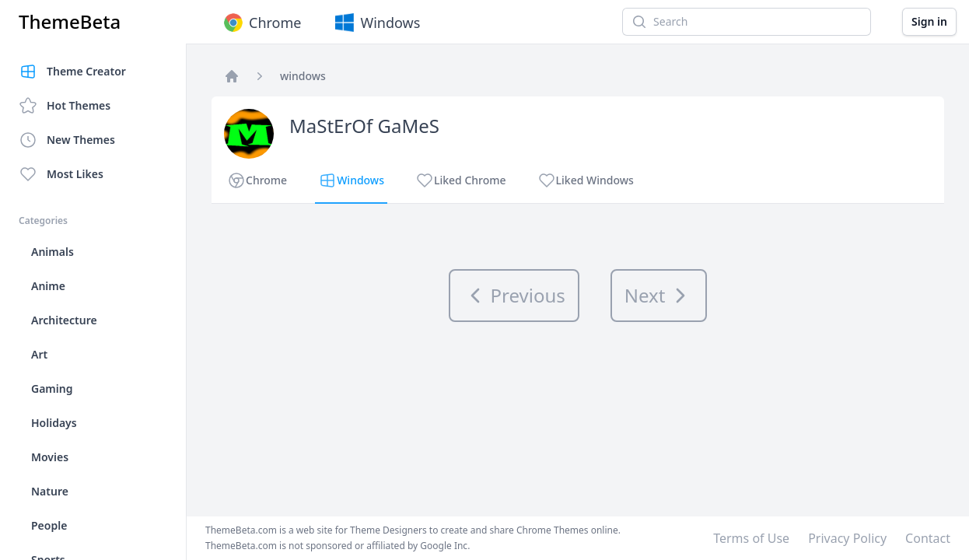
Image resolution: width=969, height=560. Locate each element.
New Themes (67, 140)
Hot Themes (65, 106)
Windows (376, 23)
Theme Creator (72, 72)
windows (303, 76)
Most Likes (61, 174)
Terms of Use (751, 538)
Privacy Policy (847, 538)
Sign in (929, 21)
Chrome (261, 23)
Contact (928, 538)
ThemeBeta (70, 22)
